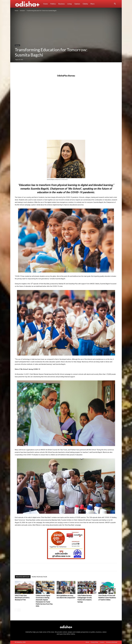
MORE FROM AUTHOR (39, 577)
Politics (53, 4)
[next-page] (19, 610)
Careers (102, 642)
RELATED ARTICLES (23, 577)
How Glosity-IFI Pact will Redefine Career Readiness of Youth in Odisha (107, 598)
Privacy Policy (94, 642)
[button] (115, 4)
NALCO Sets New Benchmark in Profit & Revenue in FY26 (22, 598)
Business (62, 4)
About (87, 642)
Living (70, 4)
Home (46, 4)
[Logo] (28, 4)
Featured (18, 593)
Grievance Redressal (112, 642)
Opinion (77, 4)
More (92, 4)
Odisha (85, 4)
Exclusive (22, 11)
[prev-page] (16, 610)
